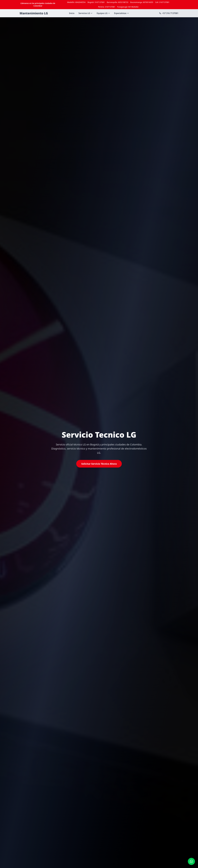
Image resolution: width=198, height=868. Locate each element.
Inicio (72, 13)
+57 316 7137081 (169, 13)
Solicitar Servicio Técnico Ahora (99, 464)
